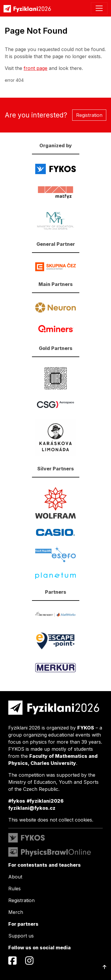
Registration (89, 115)
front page (36, 68)
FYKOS (86, 728)
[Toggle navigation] (99, 8)
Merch (16, 912)
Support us (21, 936)
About (15, 877)
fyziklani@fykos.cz (32, 808)
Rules (15, 889)
